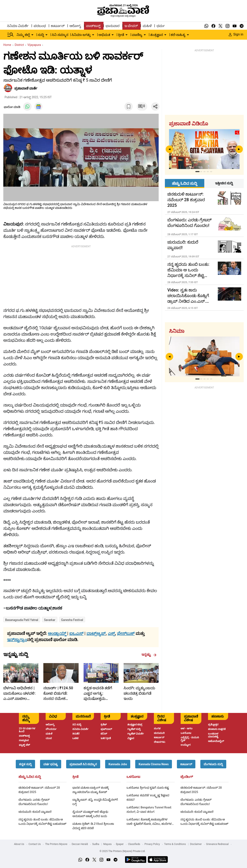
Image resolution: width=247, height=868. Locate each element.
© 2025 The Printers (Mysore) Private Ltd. (122, 851)
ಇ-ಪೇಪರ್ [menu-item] (131, 26)
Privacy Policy (152, 844)
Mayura (107, 844)
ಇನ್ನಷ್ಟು (149, 655)
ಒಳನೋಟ (133, 777)
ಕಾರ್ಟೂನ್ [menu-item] (58, 26)
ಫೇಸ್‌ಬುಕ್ (126, 633)
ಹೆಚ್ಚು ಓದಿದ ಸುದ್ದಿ (30, 777)
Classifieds (134, 844)
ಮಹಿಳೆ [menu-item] (147, 26)
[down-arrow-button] (32, 35)
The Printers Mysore (56, 844)
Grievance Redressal (217, 844)
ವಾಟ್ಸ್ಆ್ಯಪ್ (96, 633)
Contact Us (35, 844)
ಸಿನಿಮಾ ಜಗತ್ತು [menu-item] (81, 35)
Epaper (120, 844)
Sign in (236, 34)
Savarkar (50, 620)
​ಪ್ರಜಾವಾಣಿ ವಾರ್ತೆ (26, 88)
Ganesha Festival (72, 620)
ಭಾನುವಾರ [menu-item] (113, 26)
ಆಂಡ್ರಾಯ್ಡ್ (58, 633)
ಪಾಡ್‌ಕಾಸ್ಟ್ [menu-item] (93, 26)
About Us (19, 844)
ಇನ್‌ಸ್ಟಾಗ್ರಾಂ (17, 640)
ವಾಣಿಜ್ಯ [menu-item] (137, 35)
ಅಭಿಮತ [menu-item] (104, 35)
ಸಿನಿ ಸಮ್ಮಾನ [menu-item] (60, 35)
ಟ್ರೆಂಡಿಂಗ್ (187, 777)
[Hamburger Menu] (11, 35)
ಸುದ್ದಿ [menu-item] (41, 35)
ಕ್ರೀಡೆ (75, 777)
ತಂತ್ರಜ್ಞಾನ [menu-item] (156, 35)
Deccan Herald (80, 844)
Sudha (96, 844)
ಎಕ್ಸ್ (111, 633)
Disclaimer (196, 844)
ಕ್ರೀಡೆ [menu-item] (121, 35)
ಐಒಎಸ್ (76, 633)
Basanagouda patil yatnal (22, 620)
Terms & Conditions (175, 844)
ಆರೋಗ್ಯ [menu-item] (75, 26)
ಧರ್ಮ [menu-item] (161, 26)
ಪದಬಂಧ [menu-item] (40, 26)
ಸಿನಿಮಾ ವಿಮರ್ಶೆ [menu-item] (18, 26)
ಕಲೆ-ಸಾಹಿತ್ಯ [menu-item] (178, 35)
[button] (25, 764)
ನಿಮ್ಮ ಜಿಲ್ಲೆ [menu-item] (23, 35)
